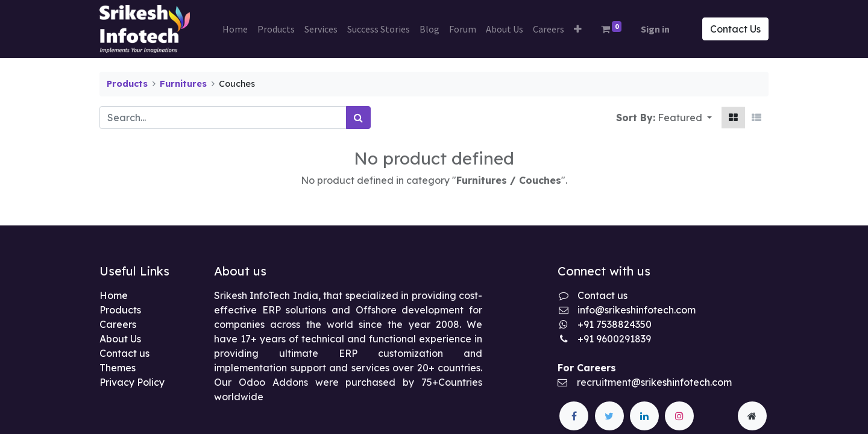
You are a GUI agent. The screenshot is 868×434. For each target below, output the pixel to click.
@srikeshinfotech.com (681, 382)
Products (127, 84)
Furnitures (183, 84)
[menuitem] (235, 29)
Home (114, 295)
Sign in (655, 29)
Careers (118, 324)
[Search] (358, 118)
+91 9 (590, 339)
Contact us (124, 353)
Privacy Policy (132, 382)
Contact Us (735, 29)
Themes (118, 368)
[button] (578, 29)
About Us (120, 339)
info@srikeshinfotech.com (637, 310)
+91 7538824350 (615, 324)
